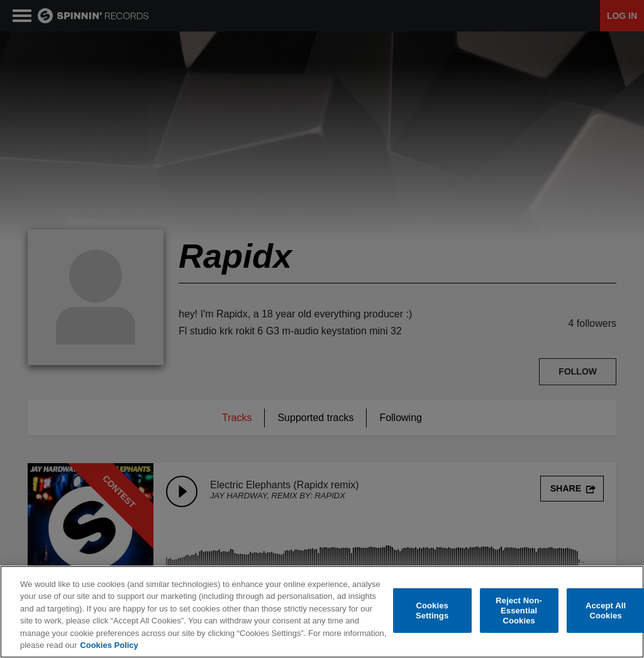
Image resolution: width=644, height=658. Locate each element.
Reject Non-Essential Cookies (519, 611)
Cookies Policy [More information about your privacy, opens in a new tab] (109, 645)
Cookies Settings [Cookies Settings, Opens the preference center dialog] (432, 611)
